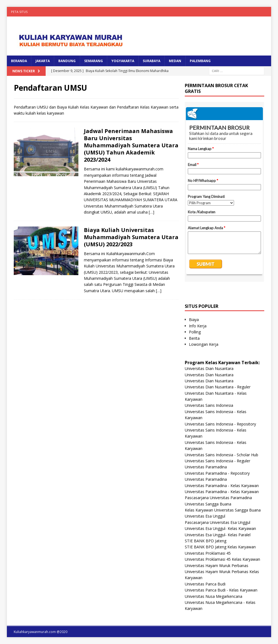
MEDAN (175, 61)
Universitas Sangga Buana (208, 504)
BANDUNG (67, 61)
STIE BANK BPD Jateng (206, 541)
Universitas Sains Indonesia (209, 405)
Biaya (194, 320)
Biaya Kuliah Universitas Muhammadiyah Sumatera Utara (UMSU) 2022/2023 (131, 237)
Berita (194, 338)
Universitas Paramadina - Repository (217, 473)
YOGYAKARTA (123, 61)
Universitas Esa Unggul (205, 516)
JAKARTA (43, 61)
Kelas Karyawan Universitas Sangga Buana (223, 510)
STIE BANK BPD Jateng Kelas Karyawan (220, 547)
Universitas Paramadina (206, 467)
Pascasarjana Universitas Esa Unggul (218, 522)
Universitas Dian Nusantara (209, 368)
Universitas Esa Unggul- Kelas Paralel (218, 535)
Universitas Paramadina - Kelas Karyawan (222, 486)
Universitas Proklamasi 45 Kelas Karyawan (222, 559)
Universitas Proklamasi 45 (208, 553)
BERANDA (19, 61)
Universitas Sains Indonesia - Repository (220, 424)
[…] (152, 212)
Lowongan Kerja (204, 344)
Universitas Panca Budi (205, 584)
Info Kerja (198, 326)
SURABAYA (152, 61)
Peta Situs (19, 12)
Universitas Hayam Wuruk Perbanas (217, 566)
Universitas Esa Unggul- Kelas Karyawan (220, 528)
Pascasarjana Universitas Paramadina (218, 498)
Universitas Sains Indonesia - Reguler (218, 461)
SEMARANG (93, 61)
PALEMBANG (200, 61)
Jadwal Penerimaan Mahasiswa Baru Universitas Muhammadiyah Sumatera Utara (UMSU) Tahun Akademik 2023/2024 (131, 145)
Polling (195, 332)
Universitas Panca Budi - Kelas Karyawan (221, 590)
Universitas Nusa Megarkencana (214, 596)
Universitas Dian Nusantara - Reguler (218, 387)
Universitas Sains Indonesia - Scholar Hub (221, 455)
